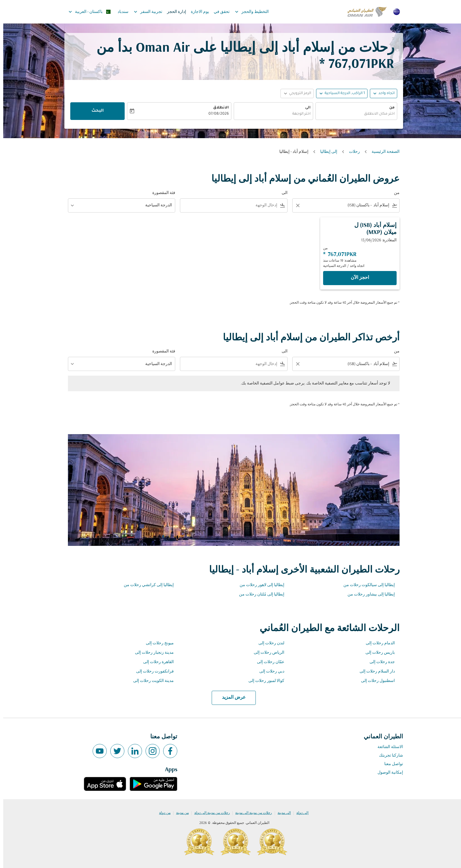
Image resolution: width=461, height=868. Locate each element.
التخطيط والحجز (247, 12)
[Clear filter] (294, 205)
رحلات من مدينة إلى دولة (209, 813)
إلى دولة (299, 813)
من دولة (162, 813)
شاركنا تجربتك (388, 756)
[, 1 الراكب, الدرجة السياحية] (341, 94)
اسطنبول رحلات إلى (375, 681)
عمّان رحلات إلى (267, 662)
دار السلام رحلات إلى (374, 672)
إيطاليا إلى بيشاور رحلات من (368, 594)
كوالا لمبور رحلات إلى (263, 681)
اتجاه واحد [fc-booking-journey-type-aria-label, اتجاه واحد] (383, 93)
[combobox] (353, 114)
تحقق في (218, 12)
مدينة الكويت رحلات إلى (150, 681)
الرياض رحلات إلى (266, 653)
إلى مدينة (281, 813)
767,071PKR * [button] (354, 65)
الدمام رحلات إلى (377, 643)
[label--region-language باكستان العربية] (86, 12)
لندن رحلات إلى (268, 643)
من (389, 108)
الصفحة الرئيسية (382, 152)
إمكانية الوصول (387, 773)
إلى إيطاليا (325, 152)
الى (305, 108)
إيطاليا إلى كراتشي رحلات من (146, 585)
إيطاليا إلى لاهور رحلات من (259, 585)
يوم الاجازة (197, 12)
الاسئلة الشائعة (387, 747)
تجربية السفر (143, 12)
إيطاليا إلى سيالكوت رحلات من (366, 585)
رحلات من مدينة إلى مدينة (250, 813)
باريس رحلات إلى (377, 653)
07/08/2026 (215, 114)
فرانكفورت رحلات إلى (152, 672)
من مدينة (179, 813)
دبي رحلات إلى (269, 672)
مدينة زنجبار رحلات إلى (151, 653)
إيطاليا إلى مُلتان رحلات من (258, 594)
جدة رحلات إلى (379, 662)
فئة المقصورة (161, 193)
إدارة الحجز (173, 12)
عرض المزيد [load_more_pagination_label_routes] (231, 698)
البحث (94, 111)
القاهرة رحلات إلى (155, 662)
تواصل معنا (390, 764)
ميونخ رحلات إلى (157, 643)
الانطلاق (218, 108)
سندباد (120, 12)
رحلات (351, 152)
